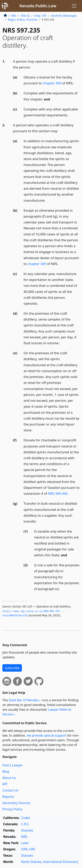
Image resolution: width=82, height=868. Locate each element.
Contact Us (10, 790)
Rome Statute (31, 862)
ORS (32, 849)
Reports (8, 797)
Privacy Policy (12, 809)
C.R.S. (25, 824)
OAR (24, 849)
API (5, 784)
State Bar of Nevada (23, 700)
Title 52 (25, 16)
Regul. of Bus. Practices (23, 20)
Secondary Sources (16, 803)
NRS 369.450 (58, 493)
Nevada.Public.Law (38, 6)
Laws (25, 843)
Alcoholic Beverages (64, 16)
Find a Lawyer (13, 765)
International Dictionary (60, 862)
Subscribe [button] (12, 668)
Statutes (27, 830)
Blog (6, 771)
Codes (26, 818)
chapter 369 (52, 83)
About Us (9, 778)
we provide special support (47, 735)
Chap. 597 (41, 16)
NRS (14, 16)
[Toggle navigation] (74, 6)
